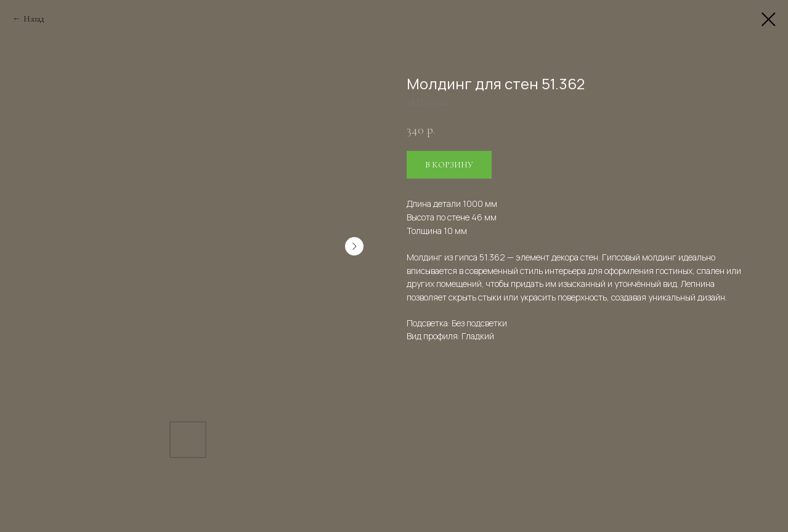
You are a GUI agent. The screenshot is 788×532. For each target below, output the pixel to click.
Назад (34, 19)
